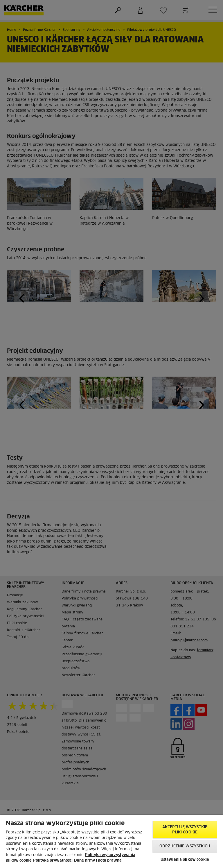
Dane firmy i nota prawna (98, 861)
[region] (111, 841)
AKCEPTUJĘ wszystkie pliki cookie (185, 830)
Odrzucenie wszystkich (185, 846)
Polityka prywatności (53, 861)
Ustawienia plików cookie (185, 860)
